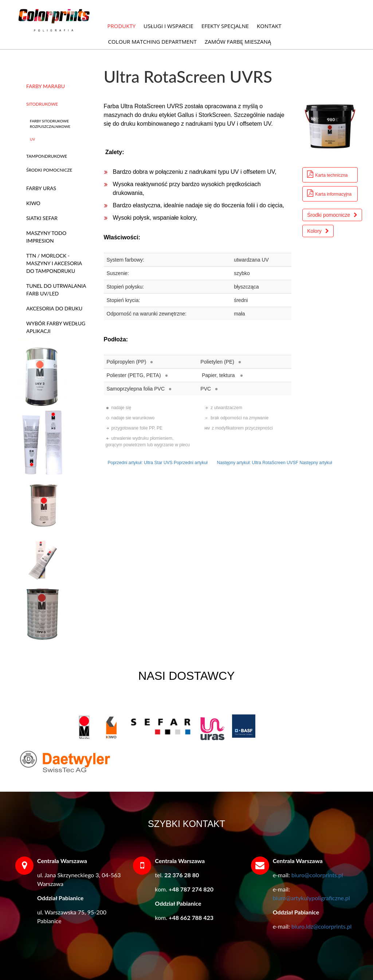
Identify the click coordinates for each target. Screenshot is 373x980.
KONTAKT (269, 26)
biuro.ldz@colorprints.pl (321, 926)
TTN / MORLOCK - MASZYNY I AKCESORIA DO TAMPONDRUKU (54, 263)
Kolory (318, 231)
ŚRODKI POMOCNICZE (49, 170)
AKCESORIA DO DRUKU (54, 308)
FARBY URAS (41, 188)
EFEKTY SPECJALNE (225, 26)
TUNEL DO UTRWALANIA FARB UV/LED (56, 290)
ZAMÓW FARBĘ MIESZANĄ (238, 42)
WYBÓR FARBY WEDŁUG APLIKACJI (56, 327)
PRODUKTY (122, 26)
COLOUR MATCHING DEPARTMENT (152, 42)
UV (32, 139)
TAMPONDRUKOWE (47, 156)
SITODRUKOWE (42, 104)
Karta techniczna (327, 174)
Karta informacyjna (329, 193)
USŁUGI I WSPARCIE (168, 26)
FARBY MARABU (46, 86)
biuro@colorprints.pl (317, 875)
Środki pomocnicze (332, 215)
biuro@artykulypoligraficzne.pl (311, 898)
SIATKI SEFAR (42, 218)
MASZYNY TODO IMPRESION (46, 237)
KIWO (33, 203)
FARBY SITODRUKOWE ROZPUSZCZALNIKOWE (50, 124)
